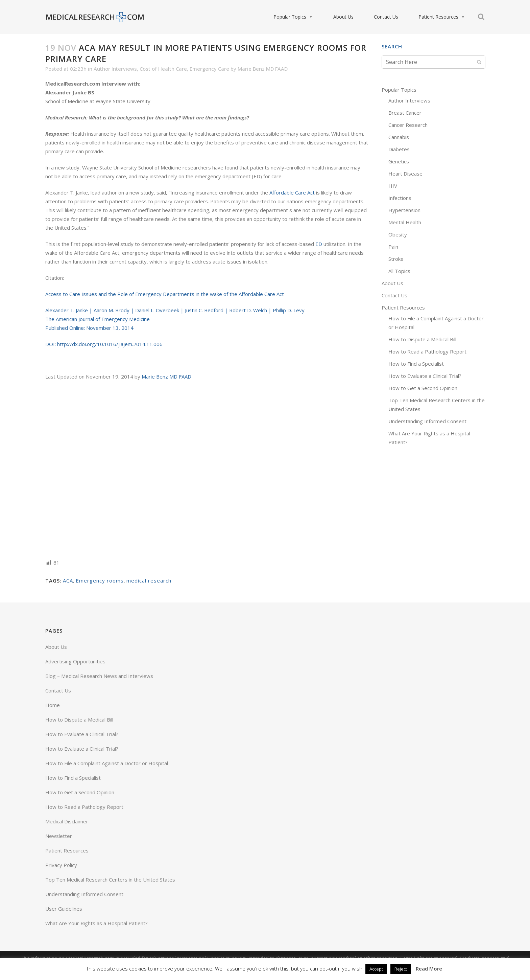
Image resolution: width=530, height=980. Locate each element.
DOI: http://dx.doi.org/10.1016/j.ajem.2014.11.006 (104, 344)
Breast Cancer (405, 113)
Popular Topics (293, 17)
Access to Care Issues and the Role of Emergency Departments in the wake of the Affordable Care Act (165, 294)
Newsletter (59, 836)
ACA (68, 580)
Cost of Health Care (163, 69)
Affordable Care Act (292, 192)
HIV (393, 186)
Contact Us (386, 17)
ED (319, 244)
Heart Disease (405, 174)
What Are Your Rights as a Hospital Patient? (97, 923)
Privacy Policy (61, 865)
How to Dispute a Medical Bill (422, 339)
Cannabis (399, 137)
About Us (343, 17)
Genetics (399, 161)
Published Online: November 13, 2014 (89, 328)
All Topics (399, 271)
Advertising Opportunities (75, 661)
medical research (149, 580)
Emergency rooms (100, 580)
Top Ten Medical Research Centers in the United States (110, 880)
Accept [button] (376, 969)
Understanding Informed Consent (427, 421)
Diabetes (399, 149)
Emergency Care (209, 69)
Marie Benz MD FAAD (263, 69)
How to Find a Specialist (416, 364)
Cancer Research (408, 125)
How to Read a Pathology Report (427, 351)
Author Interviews (115, 69)
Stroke (396, 259)
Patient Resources (442, 17)
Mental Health (405, 222)
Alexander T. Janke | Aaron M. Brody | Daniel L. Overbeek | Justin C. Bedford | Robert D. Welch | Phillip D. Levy (175, 310)
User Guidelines (64, 909)
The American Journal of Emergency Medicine (98, 319)
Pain (393, 247)
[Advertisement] (207, 469)
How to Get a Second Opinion (423, 388)
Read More (429, 968)
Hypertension (404, 210)
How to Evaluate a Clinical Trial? (425, 376)
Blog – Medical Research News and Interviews (99, 676)
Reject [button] (401, 969)
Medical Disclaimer (67, 821)
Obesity (398, 234)
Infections (400, 198)
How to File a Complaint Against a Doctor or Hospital (107, 763)
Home (53, 705)
